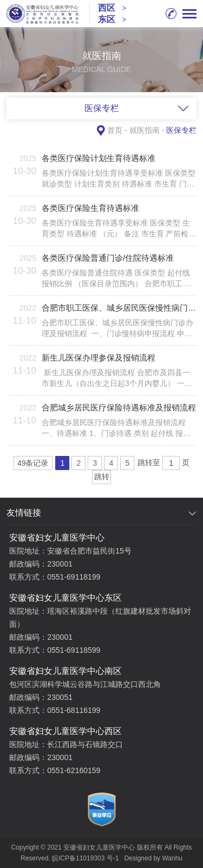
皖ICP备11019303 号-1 (85, 858)
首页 (115, 130)
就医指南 (145, 130)
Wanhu (172, 858)
